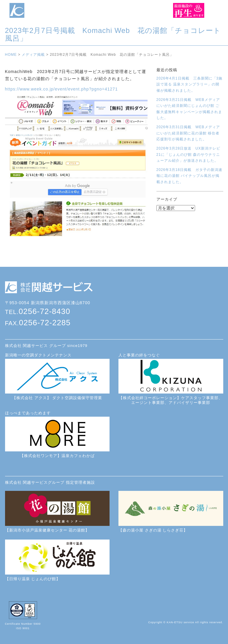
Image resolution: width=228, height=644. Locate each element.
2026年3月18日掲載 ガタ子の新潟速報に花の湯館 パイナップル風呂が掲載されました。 (190, 176)
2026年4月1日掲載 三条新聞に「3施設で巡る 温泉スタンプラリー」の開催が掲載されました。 (190, 84)
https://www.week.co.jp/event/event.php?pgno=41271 (61, 89)
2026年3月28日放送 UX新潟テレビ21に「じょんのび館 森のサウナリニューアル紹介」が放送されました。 (188, 154)
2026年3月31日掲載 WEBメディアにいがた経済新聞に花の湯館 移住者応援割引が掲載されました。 (188, 133)
